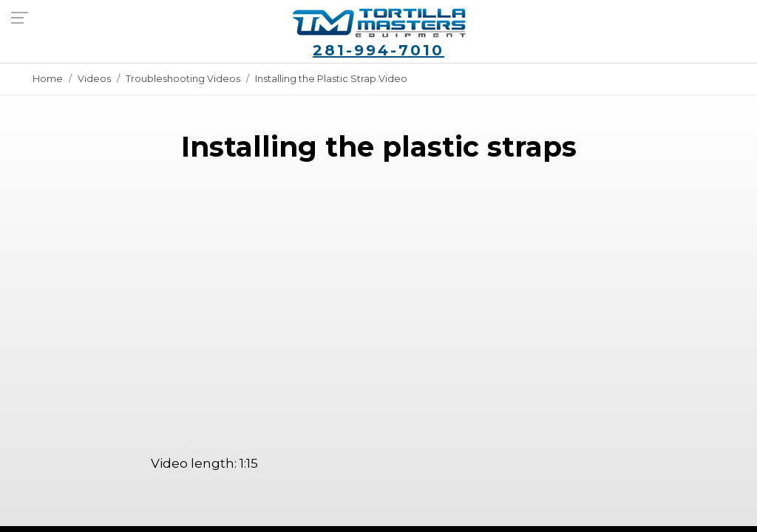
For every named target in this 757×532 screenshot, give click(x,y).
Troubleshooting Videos (183, 79)
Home (48, 79)
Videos (94, 79)
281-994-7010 (378, 50)
